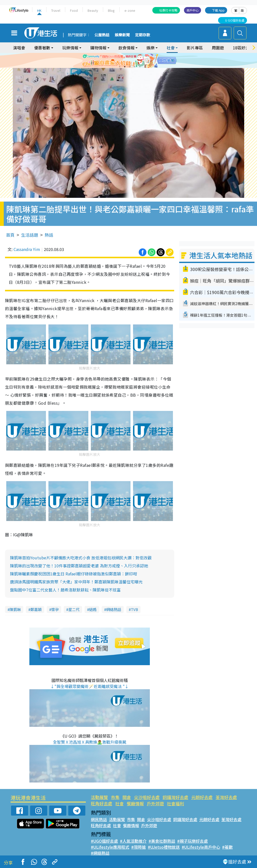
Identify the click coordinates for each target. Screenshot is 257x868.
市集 (115, 797)
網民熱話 (99, 819)
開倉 (127, 797)
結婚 (93, 609)
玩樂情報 (70, 48)
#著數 (227, 847)
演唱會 (19, 48)
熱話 (49, 235)
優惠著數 (42, 48)
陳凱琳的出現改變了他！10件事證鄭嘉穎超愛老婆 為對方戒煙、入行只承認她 (79, 566)
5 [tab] (140, 67)
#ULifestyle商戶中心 (201, 847)
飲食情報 (126, 48)
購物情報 (98, 48)
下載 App (218, 10)
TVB (134, 609)
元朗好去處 (202, 797)
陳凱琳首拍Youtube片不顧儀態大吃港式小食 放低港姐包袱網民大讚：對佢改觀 (81, 558)
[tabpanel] (128, 60)
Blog (111, 10)
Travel (56, 10)
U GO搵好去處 (235, 20)
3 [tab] (130, 67)
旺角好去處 (102, 803)
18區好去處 (243, 48)
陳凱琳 (15, 609)
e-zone (130, 10)
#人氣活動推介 (133, 841)
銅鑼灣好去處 (175, 797)
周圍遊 (218, 48)
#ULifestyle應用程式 (110, 847)
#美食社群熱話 (162, 841)
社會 (171, 48)
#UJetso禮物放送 (164, 847)
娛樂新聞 (122, 35)
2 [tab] (125, 67)
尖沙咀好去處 (147, 797)
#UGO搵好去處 (104, 841)
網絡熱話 (114, 609)
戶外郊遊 (155, 803)
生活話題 (30, 235)
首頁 (10, 235)
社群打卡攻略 (168, 10)
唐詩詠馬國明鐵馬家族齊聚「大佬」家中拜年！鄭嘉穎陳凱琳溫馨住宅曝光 (76, 582)
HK (39, 10)
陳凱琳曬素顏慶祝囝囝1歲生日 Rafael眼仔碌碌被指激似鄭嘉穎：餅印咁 (74, 574)
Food (74, 10)
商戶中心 (192, 10)
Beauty (93, 10)
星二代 (74, 609)
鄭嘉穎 (36, 609)
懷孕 (55, 609)
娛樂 (151, 48)
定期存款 (143, 35)
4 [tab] (135, 67)
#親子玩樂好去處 (192, 841)
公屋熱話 (102, 35)
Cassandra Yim (27, 249)
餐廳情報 (135, 803)
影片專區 (195, 48)
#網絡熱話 (100, 853)
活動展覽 (99, 797)
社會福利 (175, 803)
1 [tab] (120, 67)
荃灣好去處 (226, 797)
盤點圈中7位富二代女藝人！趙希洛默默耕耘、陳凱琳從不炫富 (65, 590)
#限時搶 (139, 847)
